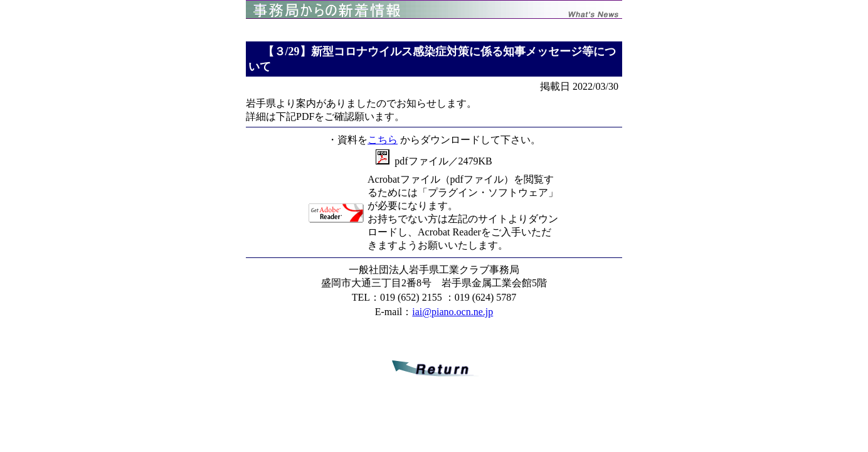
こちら (383, 140)
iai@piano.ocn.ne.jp (453, 312)
